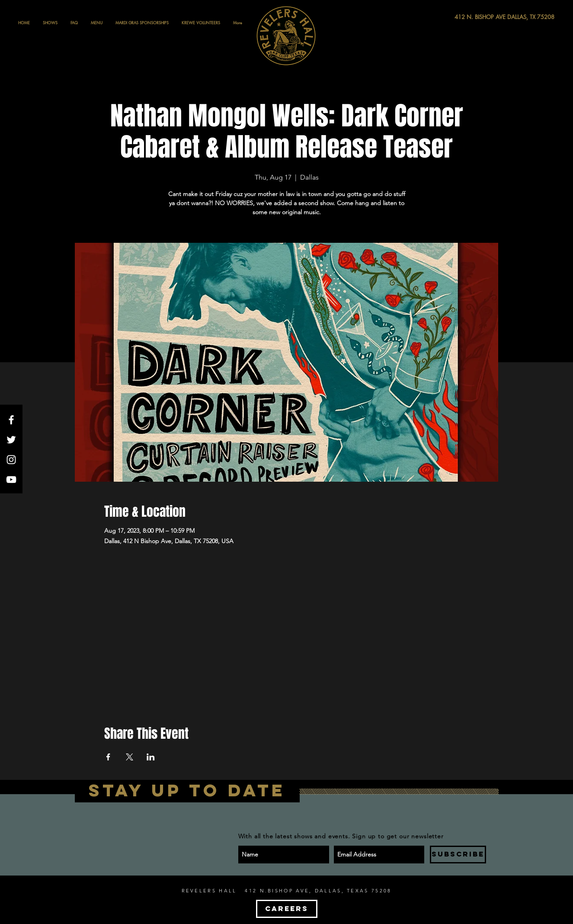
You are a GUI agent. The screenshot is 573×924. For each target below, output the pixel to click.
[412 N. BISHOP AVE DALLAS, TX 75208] (473, 17)
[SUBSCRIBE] (458, 855)
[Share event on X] (130, 757)
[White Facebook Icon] (11, 420)
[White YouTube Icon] (11, 480)
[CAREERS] (287, 909)
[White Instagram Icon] (11, 460)
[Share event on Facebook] (108, 757)
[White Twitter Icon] (11, 440)
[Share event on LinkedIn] (151, 757)
